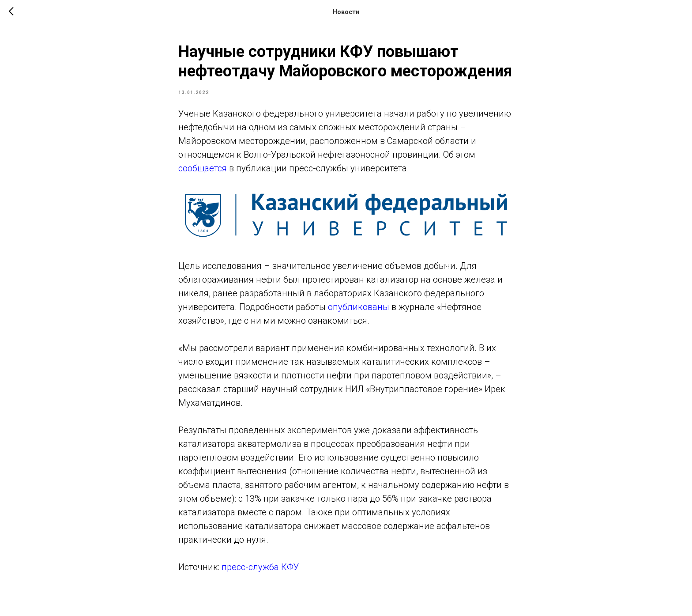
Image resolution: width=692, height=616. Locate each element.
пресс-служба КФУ (260, 567)
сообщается (203, 168)
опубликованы (359, 307)
